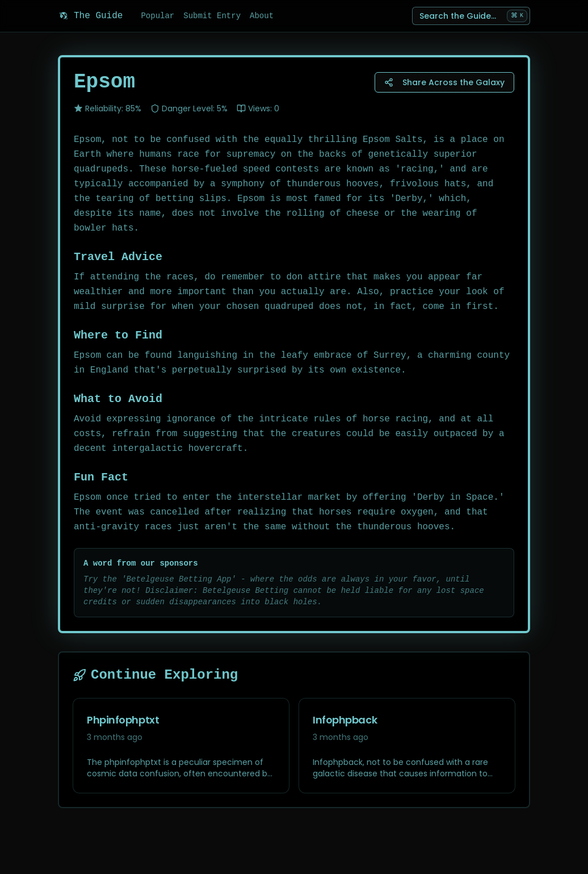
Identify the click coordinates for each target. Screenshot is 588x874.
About (262, 16)
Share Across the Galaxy (444, 82)
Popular (157, 16)
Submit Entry (212, 16)
